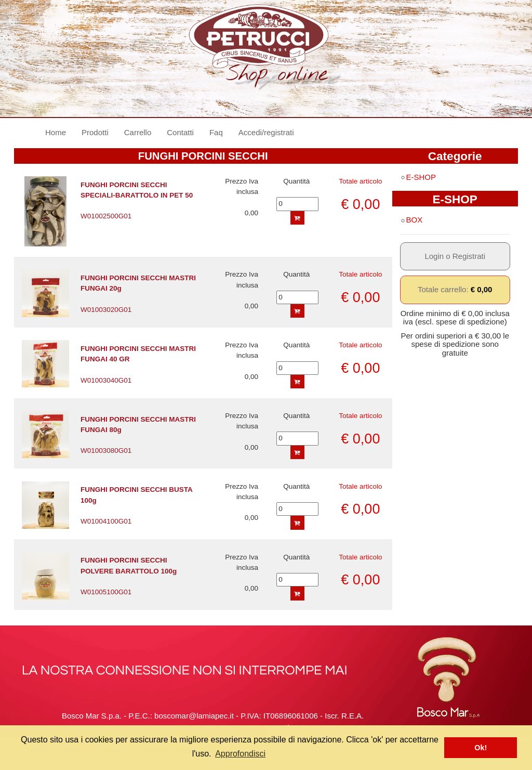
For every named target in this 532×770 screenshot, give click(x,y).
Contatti (180, 132)
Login (434, 256)
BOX (411, 220)
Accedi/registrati (266, 132)
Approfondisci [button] (240, 754)
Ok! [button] (481, 748)
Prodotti (95, 132)
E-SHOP (418, 177)
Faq (216, 132)
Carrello (138, 132)
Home (59, 132)
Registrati (469, 256)
